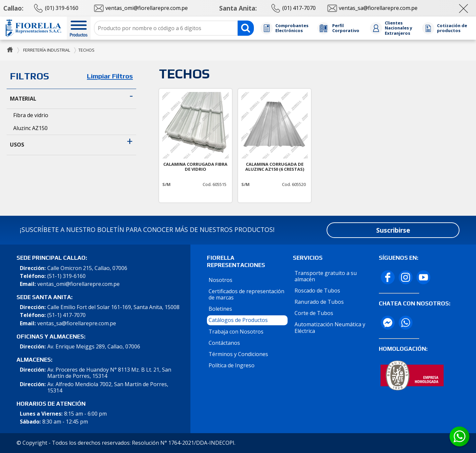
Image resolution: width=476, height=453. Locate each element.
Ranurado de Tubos (319, 302)
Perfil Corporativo (346, 28)
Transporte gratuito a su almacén (326, 276)
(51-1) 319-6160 (66, 276)
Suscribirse (393, 230)
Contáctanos (224, 343)
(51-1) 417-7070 (66, 315)
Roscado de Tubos (317, 291)
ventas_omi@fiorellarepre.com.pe (79, 284)
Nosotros (220, 280)
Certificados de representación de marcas (246, 294)
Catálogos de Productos (238, 320)
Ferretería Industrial (47, 50)
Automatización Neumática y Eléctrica (330, 327)
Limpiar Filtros (110, 76)
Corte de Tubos (314, 313)
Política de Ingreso (232, 365)
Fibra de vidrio (31, 115)
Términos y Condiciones (238, 354)
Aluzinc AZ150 (30, 128)
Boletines (220, 309)
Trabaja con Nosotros (236, 332)
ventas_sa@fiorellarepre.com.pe (77, 323)
